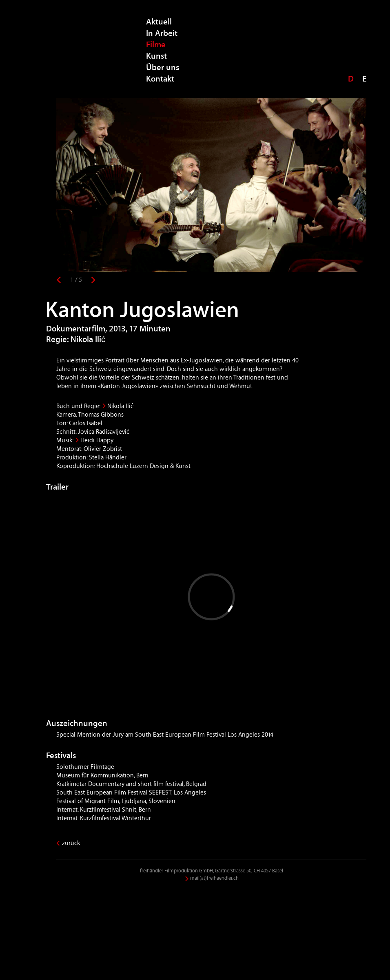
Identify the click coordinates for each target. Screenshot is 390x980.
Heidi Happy (97, 440)
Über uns (163, 67)
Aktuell (159, 22)
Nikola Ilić (120, 406)
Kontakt (160, 79)
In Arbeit (162, 33)
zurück (71, 843)
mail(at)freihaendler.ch (214, 878)
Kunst (156, 56)
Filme (156, 45)
